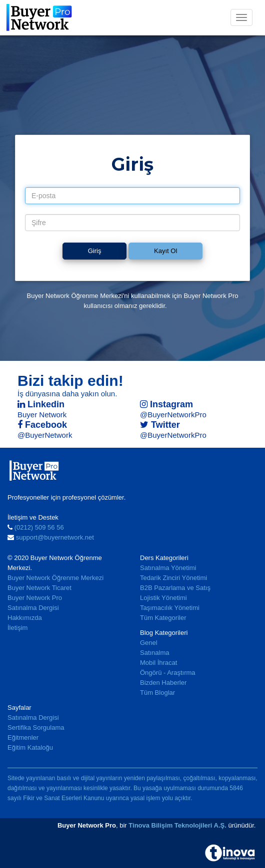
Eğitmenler (23, 737)
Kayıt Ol (165, 251)
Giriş (95, 251)
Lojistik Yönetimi (163, 598)
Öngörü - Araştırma (168, 673)
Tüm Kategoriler (163, 618)
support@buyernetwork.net (55, 537)
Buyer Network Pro (35, 598)
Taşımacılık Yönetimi (170, 608)
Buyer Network (42, 415)
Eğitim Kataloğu (30, 747)
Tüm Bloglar (157, 693)
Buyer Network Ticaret (39, 588)
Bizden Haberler (163, 683)
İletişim (17, 628)
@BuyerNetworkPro (173, 415)
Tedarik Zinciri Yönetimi (173, 578)
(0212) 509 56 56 (39, 527)
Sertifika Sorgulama (36, 727)
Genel (149, 643)
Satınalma (155, 653)
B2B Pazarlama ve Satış (175, 588)
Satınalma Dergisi (33, 608)
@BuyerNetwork (45, 435)
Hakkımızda (25, 618)
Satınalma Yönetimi (168, 568)
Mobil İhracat (158, 663)
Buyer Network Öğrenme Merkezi (55, 578)
